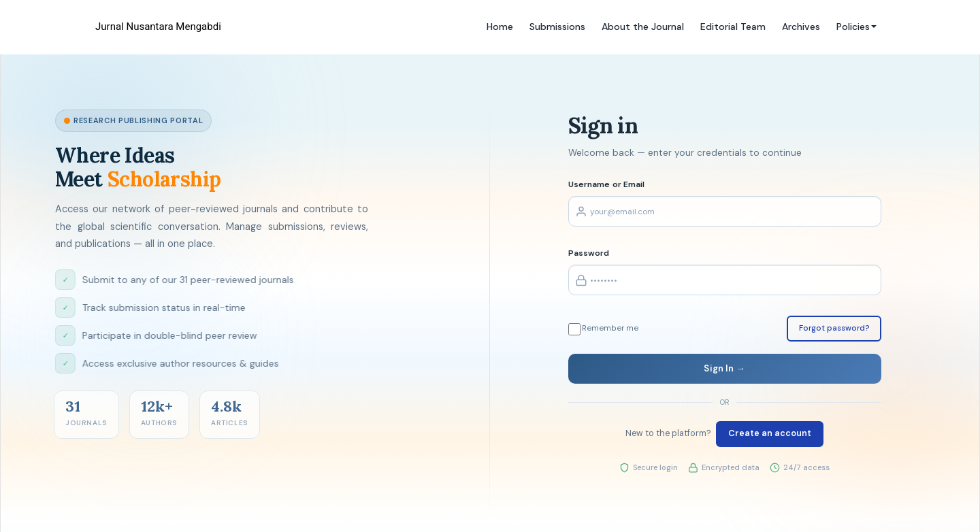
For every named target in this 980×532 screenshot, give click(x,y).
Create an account (770, 433)
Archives (801, 27)
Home (500, 27)
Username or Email (607, 184)
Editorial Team (733, 27)
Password (589, 253)
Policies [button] (856, 27)
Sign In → (724, 368)
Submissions (557, 27)
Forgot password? (834, 328)
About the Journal (643, 27)
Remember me (603, 329)
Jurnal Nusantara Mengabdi (158, 27)
